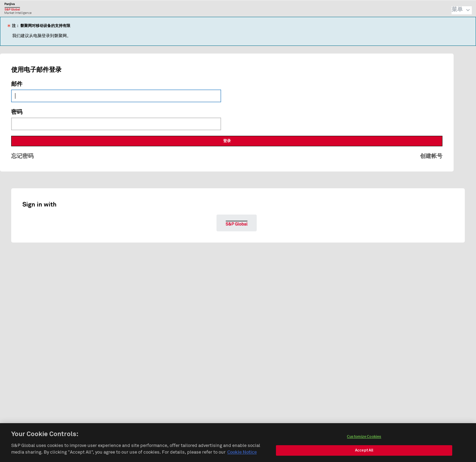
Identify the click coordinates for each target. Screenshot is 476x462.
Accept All (364, 452)
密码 (17, 112)
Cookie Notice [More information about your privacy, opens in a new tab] (242, 455)
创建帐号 (431, 156)
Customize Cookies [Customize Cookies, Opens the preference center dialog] (364, 439)
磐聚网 (18, 8)
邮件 (17, 84)
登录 (227, 141)
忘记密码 (22, 156)
